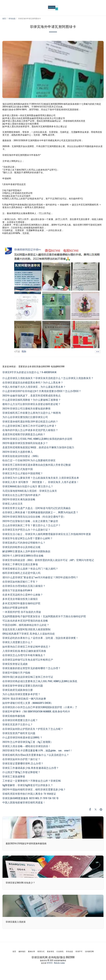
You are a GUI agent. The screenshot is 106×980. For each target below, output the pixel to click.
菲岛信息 (12, 18)
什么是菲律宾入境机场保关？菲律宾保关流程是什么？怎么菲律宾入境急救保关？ (48, 378)
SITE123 (50, 963)
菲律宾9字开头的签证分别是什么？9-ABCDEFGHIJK (29, 372)
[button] (3, 8)
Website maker (59, 963)
